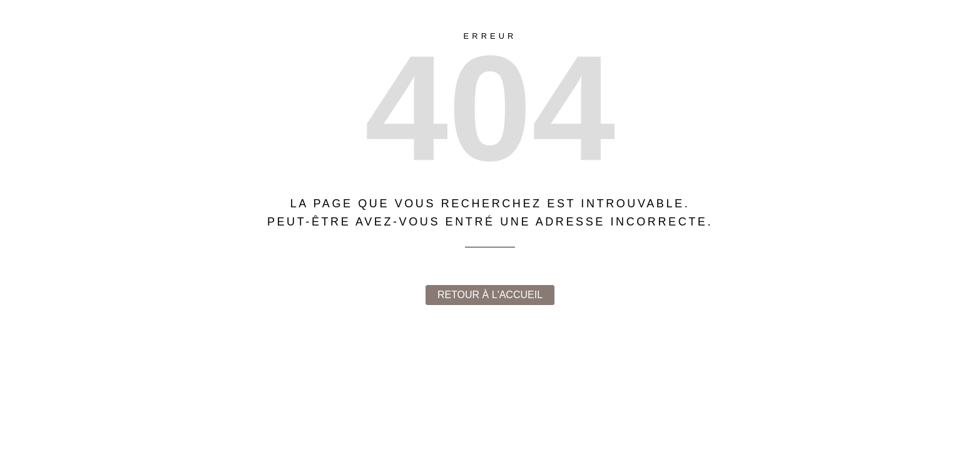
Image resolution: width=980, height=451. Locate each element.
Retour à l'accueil (490, 295)
